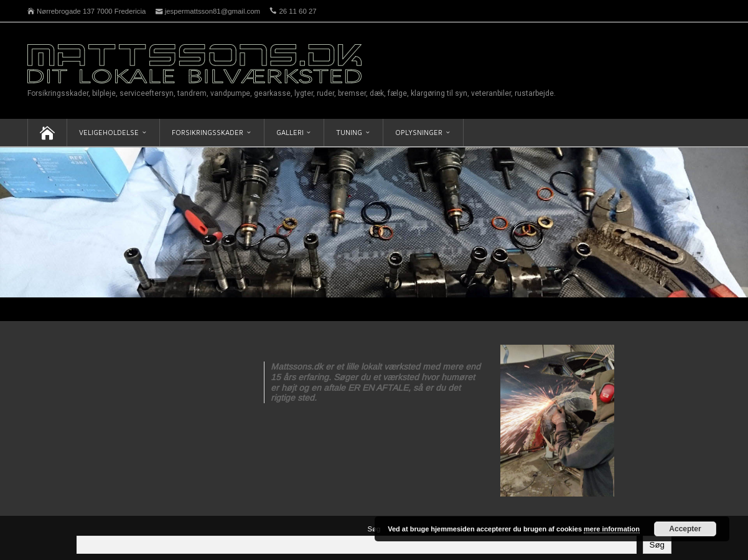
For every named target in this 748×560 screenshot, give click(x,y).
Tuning (349, 132)
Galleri (290, 132)
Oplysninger (419, 132)
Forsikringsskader (208, 132)
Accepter (685, 529)
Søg (374, 529)
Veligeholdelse (109, 132)
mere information (612, 529)
